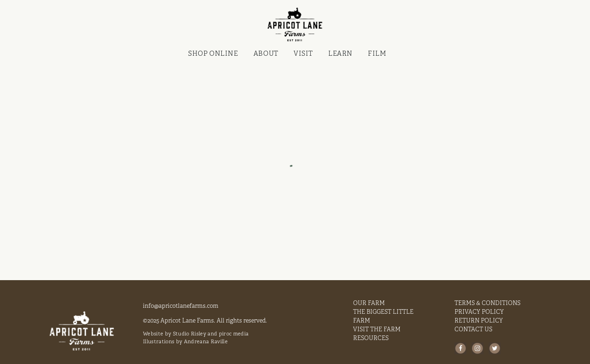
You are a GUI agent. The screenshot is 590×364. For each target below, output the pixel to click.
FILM (377, 53)
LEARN (340, 53)
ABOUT (266, 53)
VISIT (303, 53)
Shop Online (213, 53)
